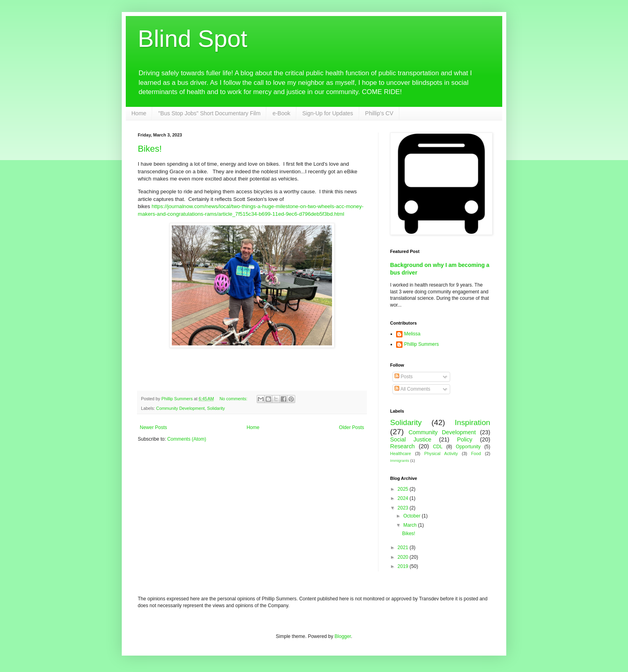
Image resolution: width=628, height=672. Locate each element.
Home (139, 113)
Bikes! (150, 149)
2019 (404, 566)
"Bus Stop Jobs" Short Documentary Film (209, 113)
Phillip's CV (379, 113)
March (411, 525)
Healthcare (401, 453)
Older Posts (351, 427)
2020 (404, 557)
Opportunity (468, 447)
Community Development (180, 408)
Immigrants (400, 460)
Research (403, 446)
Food (476, 453)
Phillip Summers (422, 344)
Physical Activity (441, 453)
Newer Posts (153, 427)
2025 (404, 489)
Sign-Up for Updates (328, 113)
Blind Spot (193, 39)
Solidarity (216, 408)
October (413, 516)
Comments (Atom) (186, 439)
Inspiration (472, 422)
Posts (404, 377)
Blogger (343, 636)
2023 (404, 508)
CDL (438, 447)
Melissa (412, 334)
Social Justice (411, 439)
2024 (404, 498)
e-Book (281, 113)
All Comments (412, 389)
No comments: (234, 399)
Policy (465, 439)
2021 (404, 548)
